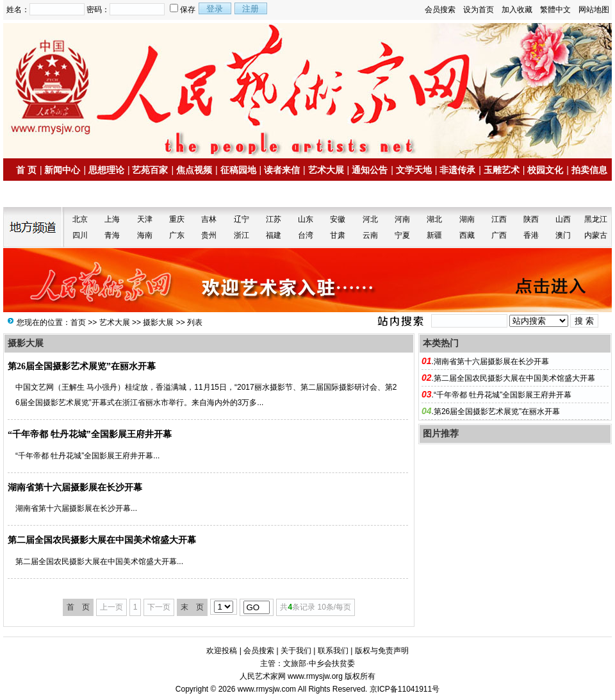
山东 (306, 219)
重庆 (177, 219)
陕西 (531, 219)
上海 (112, 219)
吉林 (209, 219)
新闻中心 (62, 170)
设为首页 (479, 10)
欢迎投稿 (222, 651)
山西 (563, 219)
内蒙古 (596, 235)
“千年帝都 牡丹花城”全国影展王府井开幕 (90, 434)
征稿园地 (238, 170)
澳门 (563, 235)
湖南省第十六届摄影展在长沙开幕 (75, 488)
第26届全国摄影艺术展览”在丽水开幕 (82, 366)
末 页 (192, 607)
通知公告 (370, 170)
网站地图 (594, 10)
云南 (370, 235)
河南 (402, 219)
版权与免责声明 (382, 651)
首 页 (26, 170)
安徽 (338, 219)
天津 (145, 219)
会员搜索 (440, 10)
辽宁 (242, 219)
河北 (370, 219)
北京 (80, 219)
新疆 (434, 235)
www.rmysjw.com (267, 689)
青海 (112, 235)
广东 (177, 235)
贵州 (209, 235)
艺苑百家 (150, 170)
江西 (499, 219)
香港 (531, 235)
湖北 (434, 219)
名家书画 (39, 194)
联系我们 (333, 651)
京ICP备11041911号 (405, 689)
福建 (274, 235)
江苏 (274, 219)
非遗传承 (457, 170)
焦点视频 (194, 170)
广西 (499, 235)
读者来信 (282, 170)
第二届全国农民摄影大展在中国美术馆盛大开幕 (102, 540)
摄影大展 (158, 322)
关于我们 (296, 651)
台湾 (306, 235)
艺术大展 (326, 170)
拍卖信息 (589, 170)
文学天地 (414, 170)
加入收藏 (517, 10)
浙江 (242, 235)
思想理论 (106, 170)
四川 (80, 235)
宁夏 (402, 235)
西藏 (467, 235)
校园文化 (545, 170)
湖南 (467, 219)
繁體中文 (555, 10)
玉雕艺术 (502, 170)
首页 (78, 322)
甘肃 (338, 235)
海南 (145, 235)
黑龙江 (596, 219)
